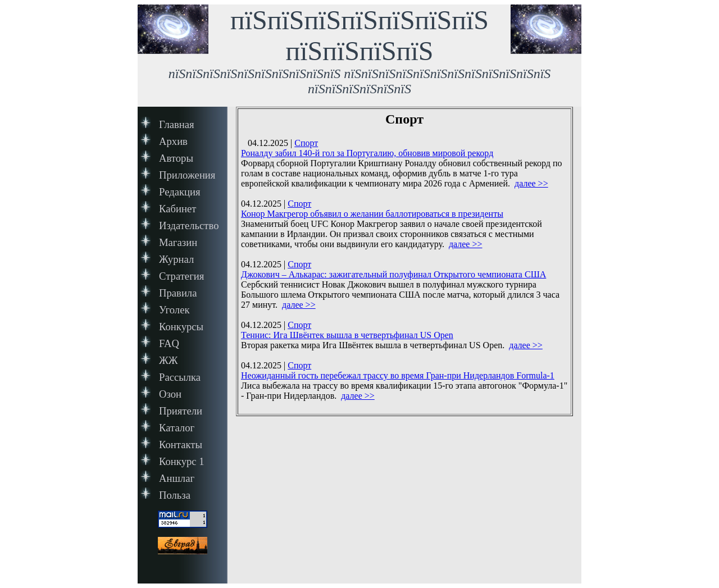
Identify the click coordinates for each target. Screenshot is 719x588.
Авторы (176, 158)
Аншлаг (177, 478)
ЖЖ (168, 360)
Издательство (189, 225)
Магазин (178, 242)
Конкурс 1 (182, 461)
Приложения (187, 175)
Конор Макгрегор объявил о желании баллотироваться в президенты (372, 214)
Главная (177, 124)
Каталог (177, 428)
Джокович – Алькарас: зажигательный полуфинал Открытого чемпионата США (393, 274)
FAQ (169, 343)
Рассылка (180, 377)
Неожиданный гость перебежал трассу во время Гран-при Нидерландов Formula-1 (398, 375)
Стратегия (181, 276)
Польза (175, 495)
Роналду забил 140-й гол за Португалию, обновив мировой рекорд (367, 153)
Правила (178, 293)
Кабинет (178, 209)
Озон (170, 394)
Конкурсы (181, 327)
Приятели (181, 411)
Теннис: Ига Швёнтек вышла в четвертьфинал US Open (347, 335)
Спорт (306, 143)
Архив (173, 141)
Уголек (174, 310)
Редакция (180, 192)
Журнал (176, 259)
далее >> (531, 183)
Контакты (181, 445)
